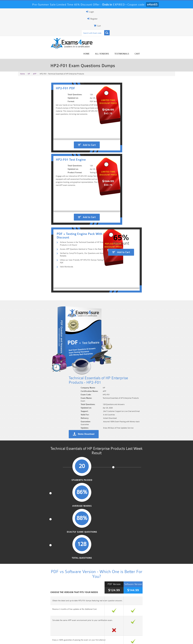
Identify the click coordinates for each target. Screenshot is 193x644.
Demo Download (109, 227)
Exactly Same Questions (117, 284)
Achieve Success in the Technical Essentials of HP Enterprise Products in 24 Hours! (65, 129)
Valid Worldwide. (36, 147)
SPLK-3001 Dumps (136, 628)
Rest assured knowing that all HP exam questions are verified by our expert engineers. (137, 446)
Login (157, 12)
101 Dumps (57, 623)
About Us (32, 639)
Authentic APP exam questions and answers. (43, 421)
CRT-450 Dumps (136, 623)
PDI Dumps (57, 628)
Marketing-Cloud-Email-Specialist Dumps (162, 624)
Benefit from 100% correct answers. (39, 433)
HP (29, 47)
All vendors (137, 22)
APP (35, 47)
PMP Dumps (31, 623)
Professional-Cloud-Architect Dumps (110, 624)
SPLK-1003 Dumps (110, 628)
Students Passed (36, 284)
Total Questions (157, 284)
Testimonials (156, 22)
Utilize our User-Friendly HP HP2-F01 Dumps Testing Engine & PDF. (59, 142)
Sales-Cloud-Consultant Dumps (83, 624)
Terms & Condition (63, 639)
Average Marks (76, 284)
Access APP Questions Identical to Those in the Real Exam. (55, 134)
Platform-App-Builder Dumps (31, 629)
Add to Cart (59, 105)
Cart (172, 22)
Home (121, 22)
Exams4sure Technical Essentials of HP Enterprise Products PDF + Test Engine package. (138, 422)
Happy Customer (95, 604)
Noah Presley (95, 599)
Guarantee (46, 639)
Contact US (80, 639)
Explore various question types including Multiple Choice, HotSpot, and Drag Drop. (56, 446)
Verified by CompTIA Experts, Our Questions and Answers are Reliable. (60, 138)
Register (143, 12)
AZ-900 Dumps (83, 628)
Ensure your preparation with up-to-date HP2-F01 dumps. (129, 433)
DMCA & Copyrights (98, 639)
